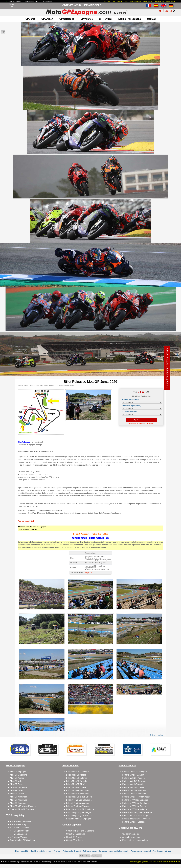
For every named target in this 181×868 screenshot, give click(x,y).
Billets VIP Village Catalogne (79, 800)
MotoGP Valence (18, 781)
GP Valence (87, 19)
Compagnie (103, 851)
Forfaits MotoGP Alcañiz (133, 784)
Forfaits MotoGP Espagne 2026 (164, 1)
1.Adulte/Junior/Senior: (130, 400)
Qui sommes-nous (130, 834)
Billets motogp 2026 (22, 851)
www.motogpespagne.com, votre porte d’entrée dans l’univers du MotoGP (155, 862)
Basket (167, 11)
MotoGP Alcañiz (17, 791)
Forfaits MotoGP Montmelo (134, 791)
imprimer (160, 735)
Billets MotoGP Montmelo (78, 791)
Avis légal (57, 851)
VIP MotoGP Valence (19, 828)
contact (151, 19)
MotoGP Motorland (18, 800)
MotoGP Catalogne (19, 775)
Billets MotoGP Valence (77, 778)
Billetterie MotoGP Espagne (79, 819)
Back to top (173, 857)
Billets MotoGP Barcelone (78, 781)
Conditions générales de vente (41, 851)
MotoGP (120, 1)
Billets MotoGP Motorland (78, 794)
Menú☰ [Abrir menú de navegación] (12, 5)
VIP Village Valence (19, 837)
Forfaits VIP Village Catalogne (136, 803)
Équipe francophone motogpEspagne (167, 368)
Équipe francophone (130, 19)
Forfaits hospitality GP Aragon (136, 816)
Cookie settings (85, 856)
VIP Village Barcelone (20, 831)
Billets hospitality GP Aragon (79, 812)
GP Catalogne (67, 19)
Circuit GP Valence (75, 840)
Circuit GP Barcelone (76, 834)
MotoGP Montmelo (18, 797)
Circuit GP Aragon (74, 837)
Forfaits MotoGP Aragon (133, 775)
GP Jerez (30, 19)
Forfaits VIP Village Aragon (134, 806)
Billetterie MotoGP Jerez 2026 (67, 385)
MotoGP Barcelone (19, 787)
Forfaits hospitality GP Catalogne (137, 812)
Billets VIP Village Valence (78, 806)
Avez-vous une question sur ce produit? (141, 423)
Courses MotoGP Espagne (22, 809)
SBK (126, 1)
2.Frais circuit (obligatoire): (132, 406)
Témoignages (158, 851)
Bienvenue (107, 1)
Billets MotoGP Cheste (76, 787)
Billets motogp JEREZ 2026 (48, 385)
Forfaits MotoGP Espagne (134, 822)
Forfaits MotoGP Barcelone (134, 781)
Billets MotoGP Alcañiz (76, 784)
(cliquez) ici (88, 573)
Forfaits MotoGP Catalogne (134, 772)
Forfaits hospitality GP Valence (136, 819)
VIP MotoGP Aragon (19, 825)
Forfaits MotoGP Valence (133, 778)
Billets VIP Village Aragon (78, 803)
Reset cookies (97, 856)
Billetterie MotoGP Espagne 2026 (141, 1)
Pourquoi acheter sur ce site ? (141, 851)
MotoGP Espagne (18, 772)
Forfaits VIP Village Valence (135, 809)
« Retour (152, 735)
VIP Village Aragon (18, 834)
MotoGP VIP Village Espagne (23, 806)
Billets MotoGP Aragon (76, 775)
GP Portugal (106, 19)
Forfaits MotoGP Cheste (133, 787)
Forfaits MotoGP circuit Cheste (136, 797)
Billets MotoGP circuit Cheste (79, 797)
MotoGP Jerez (16, 784)
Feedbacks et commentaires (135, 840)
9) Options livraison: (129, 412)
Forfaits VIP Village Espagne (135, 800)
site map (168, 851)
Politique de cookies (90, 851)
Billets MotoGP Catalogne (78, 772)
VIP (114, 1)
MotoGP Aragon (17, 778)
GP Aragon (47, 19)
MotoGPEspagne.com (48, 862)
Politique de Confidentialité (72, 851)
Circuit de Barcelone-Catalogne (80, 831)
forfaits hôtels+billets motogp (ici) (90, 538)
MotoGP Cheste (17, 794)
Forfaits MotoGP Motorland (134, 794)
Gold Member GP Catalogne (23, 840)
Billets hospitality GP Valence (79, 816)
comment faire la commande (119, 851)
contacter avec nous (131, 837)
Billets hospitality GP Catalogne (80, 809)
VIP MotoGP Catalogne (20, 821)
